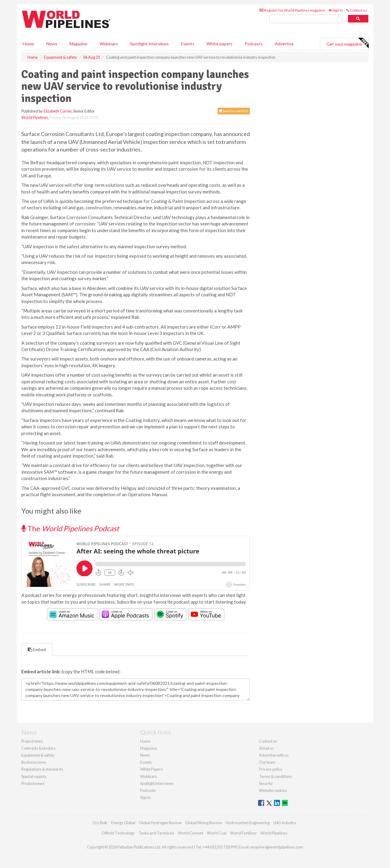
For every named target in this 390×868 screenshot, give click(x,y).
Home (28, 44)
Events (188, 44)
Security (266, 783)
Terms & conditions (275, 776)
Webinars (109, 44)
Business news (34, 762)
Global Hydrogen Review (160, 823)
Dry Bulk (100, 823)
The (70, 528)
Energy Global (123, 823)
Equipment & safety (38, 755)
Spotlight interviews (149, 44)
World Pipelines (35, 117)
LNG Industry (285, 823)
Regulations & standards (42, 769)
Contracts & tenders (38, 748)
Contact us (357, 10)
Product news (33, 783)
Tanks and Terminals (156, 833)
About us (266, 748)
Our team (267, 762)
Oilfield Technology (118, 833)
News (145, 755)
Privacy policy (271, 769)
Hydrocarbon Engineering (248, 823)
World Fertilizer (243, 833)
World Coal (217, 833)
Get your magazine (347, 43)
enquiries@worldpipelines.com (277, 847)
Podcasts (254, 44)
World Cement (191, 833)
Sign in (336, 10)
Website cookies (273, 790)
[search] (306, 19)
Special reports (34, 776)
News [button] (52, 44)
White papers (220, 44)
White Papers (152, 769)
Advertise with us (274, 755)
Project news (32, 741)
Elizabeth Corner (58, 111)
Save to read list (234, 111)
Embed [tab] (37, 649)
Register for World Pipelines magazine (292, 10)
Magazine (78, 44)
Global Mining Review (204, 823)
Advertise (284, 44)
